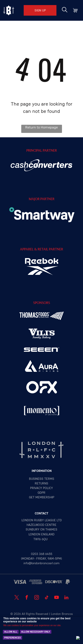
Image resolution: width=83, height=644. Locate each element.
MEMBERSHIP (45, 497)
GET (32, 497)
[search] (65, 10)
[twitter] (17, 598)
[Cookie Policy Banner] (41, 630)
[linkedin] (67, 598)
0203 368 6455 (42, 554)
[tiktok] (47, 598)
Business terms (42, 479)
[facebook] (27, 598)
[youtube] (57, 598)
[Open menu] (9, 10)
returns (41, 483)
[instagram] (37, 598)
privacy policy (41, 488)
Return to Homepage (41, 127)
